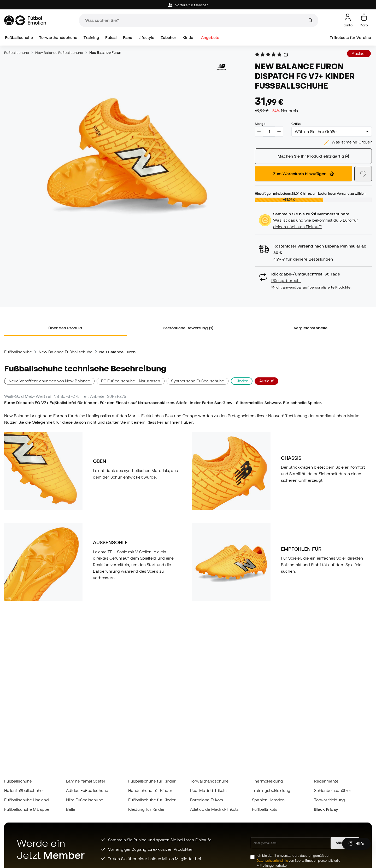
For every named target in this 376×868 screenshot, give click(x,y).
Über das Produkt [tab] (65, 328)
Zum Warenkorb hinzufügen (304, 174)
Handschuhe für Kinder (150, 790)
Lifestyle (146, 38)
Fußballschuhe (19, 38)
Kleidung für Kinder (146, 809)
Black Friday (326, 809)
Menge (260, 124)
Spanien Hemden (268, 800)
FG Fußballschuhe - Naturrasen (131, 381)
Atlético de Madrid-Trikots (214, 809)
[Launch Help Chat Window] (356, 844)
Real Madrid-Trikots (208, 790)
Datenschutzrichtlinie (272, 861)
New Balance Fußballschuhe (59, 53)
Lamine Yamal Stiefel (85, 781)
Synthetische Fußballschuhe (198, 381)
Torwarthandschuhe (58, 38)
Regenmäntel (327, 781)
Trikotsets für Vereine (350, 38)
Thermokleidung (268, 781)
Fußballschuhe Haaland (27, 800)
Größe (296, 124)
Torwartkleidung (330, 800)
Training (91, 38)
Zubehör (169, 38)
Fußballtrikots (265, 809)
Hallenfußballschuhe (23, 790)
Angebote (210, 38)
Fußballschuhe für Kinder (152, 781)
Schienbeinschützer (333, 790)
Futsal (111, 38)
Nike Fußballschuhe (84, 800)
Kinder (189, 38)
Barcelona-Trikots (207, 800)
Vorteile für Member (188, 5)
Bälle (70, 809)
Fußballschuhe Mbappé (27, 809)
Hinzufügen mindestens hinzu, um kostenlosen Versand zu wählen (310, 193)
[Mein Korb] (364, 20)
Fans (128, 38)
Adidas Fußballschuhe (87, 790)
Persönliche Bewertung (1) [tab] (188, 328)
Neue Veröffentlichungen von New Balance (49, 381)
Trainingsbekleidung (271, 790)
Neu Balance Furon (105, 53)
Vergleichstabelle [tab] (311, 328)
